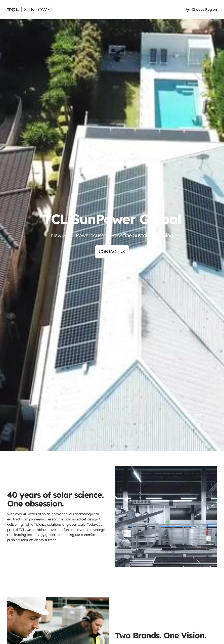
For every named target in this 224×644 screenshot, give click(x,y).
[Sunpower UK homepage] (30, 10)
